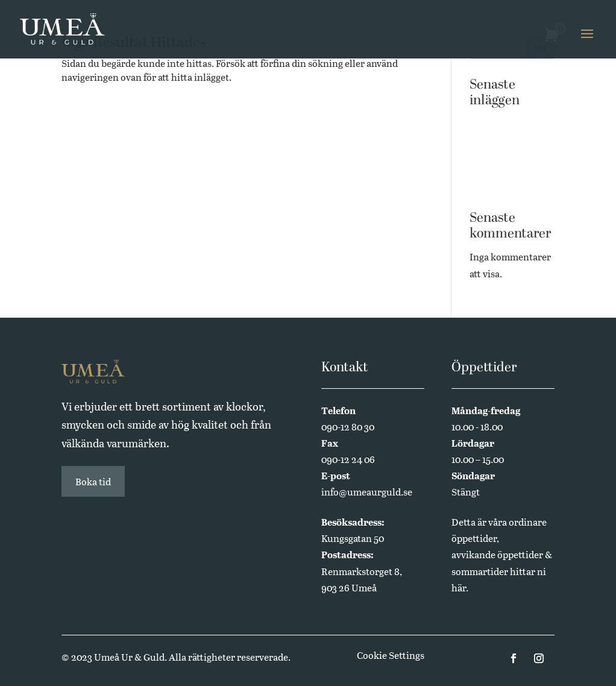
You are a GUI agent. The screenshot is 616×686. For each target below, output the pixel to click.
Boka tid (93, 481)
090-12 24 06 (348, 459)
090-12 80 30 (348, 426)
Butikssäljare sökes (511, 153)
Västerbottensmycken (511, 128)
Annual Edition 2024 (503, 178)
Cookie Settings (391, 655)
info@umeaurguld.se (367, 492)
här (459, 587)
